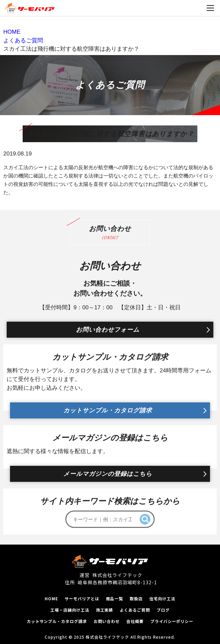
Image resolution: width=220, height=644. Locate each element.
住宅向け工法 (162, 598)
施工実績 (105, 610)
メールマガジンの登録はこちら (108, 474)
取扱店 (136, 598)
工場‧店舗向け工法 (70, 610)
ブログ (163, 610)
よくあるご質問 (135, 610)
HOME (51, 598)
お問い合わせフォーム (108, 330)
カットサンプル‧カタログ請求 (57, 621)
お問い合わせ (107, 621)
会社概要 (135, 621)
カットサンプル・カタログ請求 (108, 410)
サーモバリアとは (82, 598)
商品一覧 (115, 598)
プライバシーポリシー (172, 621)
